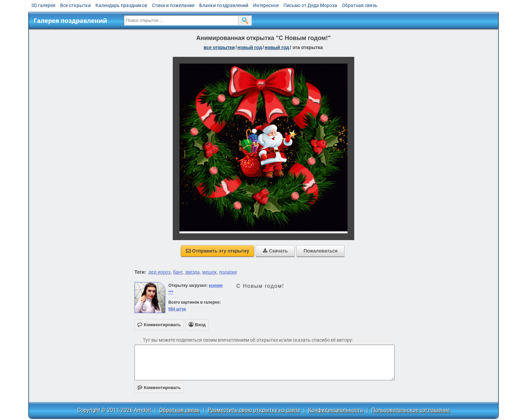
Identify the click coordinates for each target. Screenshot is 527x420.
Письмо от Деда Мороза (310, 5)
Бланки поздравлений (224, 5)
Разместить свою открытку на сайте (254, 410)
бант (178, 272)
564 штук (177, 309)
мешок (210, 272)
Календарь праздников (121, 5)
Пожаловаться (320, 251)
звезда (192, 272)
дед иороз (159, 272)
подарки (228, 272)
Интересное (266, 5)
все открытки (219, 47)
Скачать (275, 251)
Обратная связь (360, 5)
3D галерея (43, 5)
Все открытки (75, 5)
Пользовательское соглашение (411, 410)
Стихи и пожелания (173, 5)
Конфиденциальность (336, 410)
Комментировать (159, 388)
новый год (250, 47)
